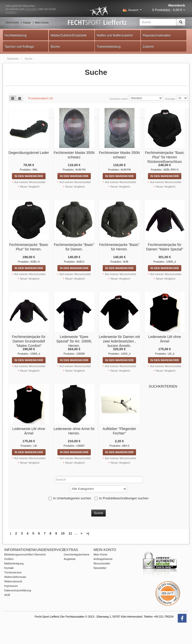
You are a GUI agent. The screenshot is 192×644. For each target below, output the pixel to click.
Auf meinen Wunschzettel (25, 182)
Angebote (70, 575)
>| (88, 550)
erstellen (11, 12)
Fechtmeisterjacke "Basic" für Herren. (114, 247)
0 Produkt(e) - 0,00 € (167, 10)
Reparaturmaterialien (156, 35)
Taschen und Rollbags (19, 47)
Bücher (55, 47)
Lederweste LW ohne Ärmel (160, 339)
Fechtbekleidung (15, 35)
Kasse (27, 23)
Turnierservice (13, 589)
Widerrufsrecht (13, 598)
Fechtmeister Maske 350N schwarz (69, 155)
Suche (29, 59)
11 (70, 550)
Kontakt (9, 584)
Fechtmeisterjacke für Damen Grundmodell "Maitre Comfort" (24, 341)
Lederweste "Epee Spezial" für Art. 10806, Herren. (69, 341)
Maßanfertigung (14, 580)
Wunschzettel (102, 580)
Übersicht (40, 571)
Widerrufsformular (15, 593)
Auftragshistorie (103, 575)
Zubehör (148, 47)
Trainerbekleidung (108, 47)
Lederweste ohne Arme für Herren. (69, 431)
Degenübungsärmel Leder (24, 153)
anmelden (31, 9)
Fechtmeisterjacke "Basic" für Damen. (69, 247)
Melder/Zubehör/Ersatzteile (68, 35)
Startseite (13, 59)
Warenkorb (12, 23)
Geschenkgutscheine (77, 571)
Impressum (11, 602)
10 (63, 550)
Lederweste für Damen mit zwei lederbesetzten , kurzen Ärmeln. (114, 341)
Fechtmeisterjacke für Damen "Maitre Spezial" (160, 247)
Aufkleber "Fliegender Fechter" (114, 431)
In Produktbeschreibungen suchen (118, 515)
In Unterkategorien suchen (67, 515)
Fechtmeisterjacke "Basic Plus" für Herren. (24, 247)
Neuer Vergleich (25, 187)
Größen (9, 575)
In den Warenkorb (24, 176)
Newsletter (100, 584)
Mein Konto (42, 23)
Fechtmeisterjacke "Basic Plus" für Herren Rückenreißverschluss (160, 157)
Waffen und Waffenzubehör (115, 35)
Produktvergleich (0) (40, 98)
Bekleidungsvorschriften (19, 571)
